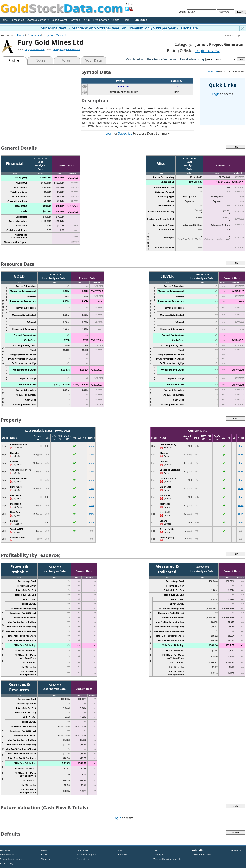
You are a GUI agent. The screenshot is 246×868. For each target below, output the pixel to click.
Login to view (207, 51)
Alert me (213, 71)
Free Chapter (101, 20)
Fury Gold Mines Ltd (56, 35)
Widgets (44, 859)
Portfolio (75, 20)
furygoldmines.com (34, 49)
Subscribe (125, 133)
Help (127, 20)
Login (110, 133)
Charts (115, 20)
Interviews (121, 855)
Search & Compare (38, 20)
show (91, 446)
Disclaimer (6, 850)
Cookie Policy (7, 863)
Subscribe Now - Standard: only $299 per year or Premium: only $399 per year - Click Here (120, 28)
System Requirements (11, 859)
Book (119, 850)
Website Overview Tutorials (167, 859)
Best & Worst (59, 20)
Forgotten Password (202, 855)
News (43, 850)
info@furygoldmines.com (67, 49)
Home (4, 20)
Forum (87, 20)
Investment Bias (8, 855)
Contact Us (236, 850)
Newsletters (83, 859)
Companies (17, 20)
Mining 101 (159, 855)
